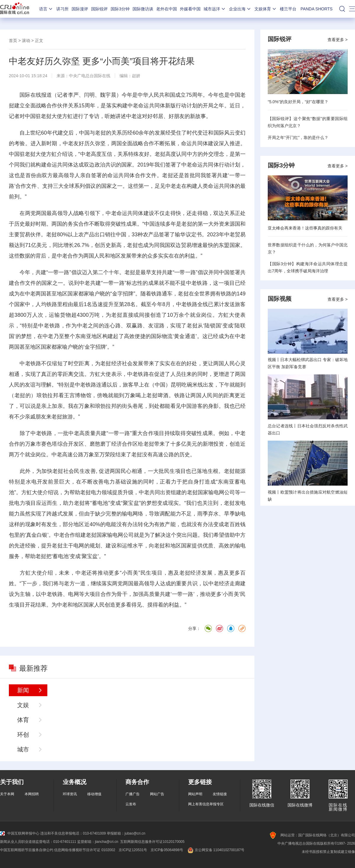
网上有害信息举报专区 (206, 804)
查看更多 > (338, 40)
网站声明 (195, 794)
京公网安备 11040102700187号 (216, 850)
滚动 (26, 41)
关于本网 (7, 794)
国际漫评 (80, 9)
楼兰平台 (288, 9)
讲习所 (62, 9)
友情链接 (220, 794)
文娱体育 (266, 9)
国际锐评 (99, 9)
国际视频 (280, 299)
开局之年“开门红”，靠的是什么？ (298, 138)
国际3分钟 (120, 9)
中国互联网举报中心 (20, 833)
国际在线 (15, 9)
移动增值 (94, 794)
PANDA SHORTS (317, 9)
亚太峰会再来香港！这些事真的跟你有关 (305, 228)
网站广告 (157, 794)
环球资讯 (70, 794)
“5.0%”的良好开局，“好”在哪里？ (298, 102)
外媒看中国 (190, 9)
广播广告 (133, 794)
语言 (46, 9)
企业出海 (240, 9)
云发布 (131, 804)
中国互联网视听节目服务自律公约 (27, 850)
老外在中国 (167, 9)
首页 (13, 41)
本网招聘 (32, 794)
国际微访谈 (143, 9)
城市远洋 (215, 9)
